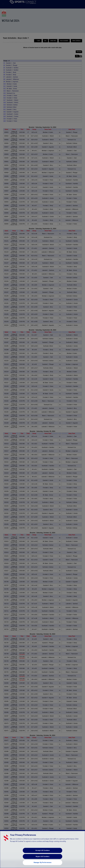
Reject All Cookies (42, 860)
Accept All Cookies (42, 854)
